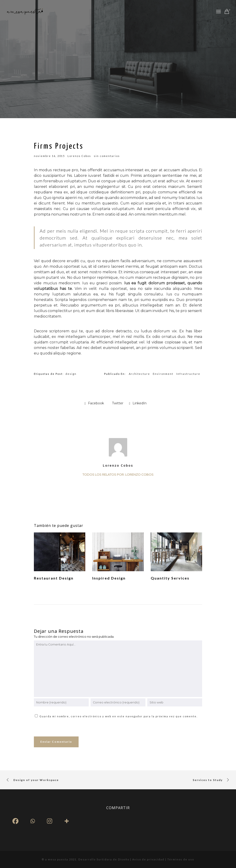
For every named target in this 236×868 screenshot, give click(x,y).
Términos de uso (181, 859)
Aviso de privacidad (149, 859)
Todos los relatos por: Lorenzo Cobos (118, 475)
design (71, 374)
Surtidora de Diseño (113, 859)
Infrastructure (188, 374)
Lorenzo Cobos (118, 465)
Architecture (139, 374)
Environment (163, 374)
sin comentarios (107, 156)
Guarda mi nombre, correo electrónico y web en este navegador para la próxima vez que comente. (118, 716)
